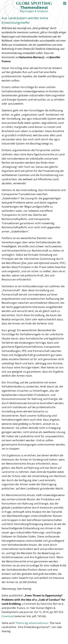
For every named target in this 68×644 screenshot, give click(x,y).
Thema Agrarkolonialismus (32, 623)
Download (8, 616)
